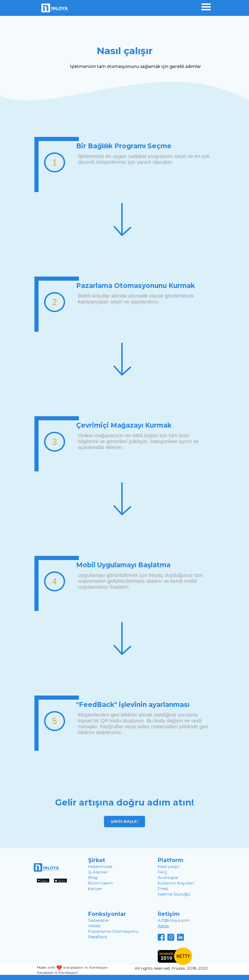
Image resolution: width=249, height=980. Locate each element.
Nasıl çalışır (169, 866)
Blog (93, 877)
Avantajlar (168, 877)
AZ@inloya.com (174, 920)
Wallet (94, 926)
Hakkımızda (100, 866)
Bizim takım (101, 883)
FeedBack (98, 937)
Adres (163, 926)
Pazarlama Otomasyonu (113, 931)
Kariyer (95, 888)
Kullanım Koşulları (176, 883)
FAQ (162, 872)
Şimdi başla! (124, 822)
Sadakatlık (98, 920)
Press (163, 888)
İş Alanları (98, 872)
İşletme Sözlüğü (174, 894)
